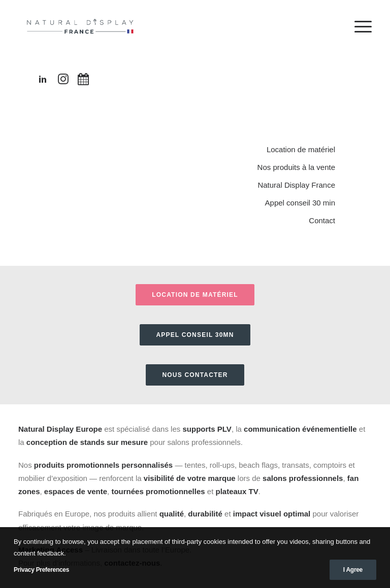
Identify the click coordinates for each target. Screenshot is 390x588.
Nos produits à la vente (296, 167)
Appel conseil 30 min (300, 203)
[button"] (43, 81)
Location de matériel (301, 149)
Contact (322, 220)
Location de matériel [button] (195, 295)
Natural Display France (296, 185)
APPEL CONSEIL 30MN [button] (195, 335)
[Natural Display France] (81, 26)
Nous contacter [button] (195, 375)
